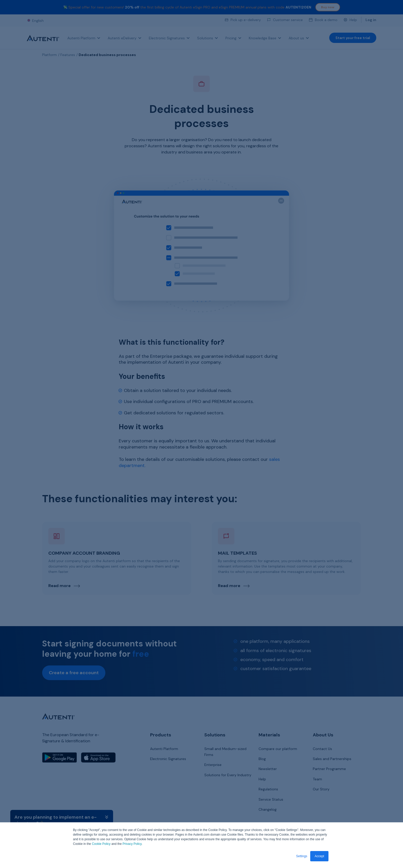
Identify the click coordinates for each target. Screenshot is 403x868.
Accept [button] (319, 856)
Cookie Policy (101, 844)
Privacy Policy (132, 844)
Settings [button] (302, 856)
